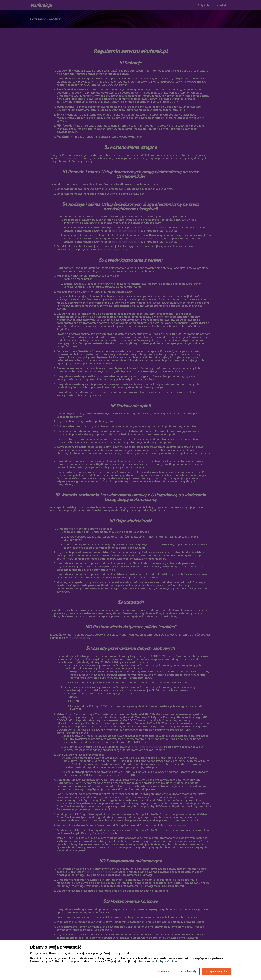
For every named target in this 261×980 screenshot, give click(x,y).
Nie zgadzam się (187, 971)
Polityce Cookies (167, 961)
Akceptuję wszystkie (217, 971)
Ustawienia (163, 971)
